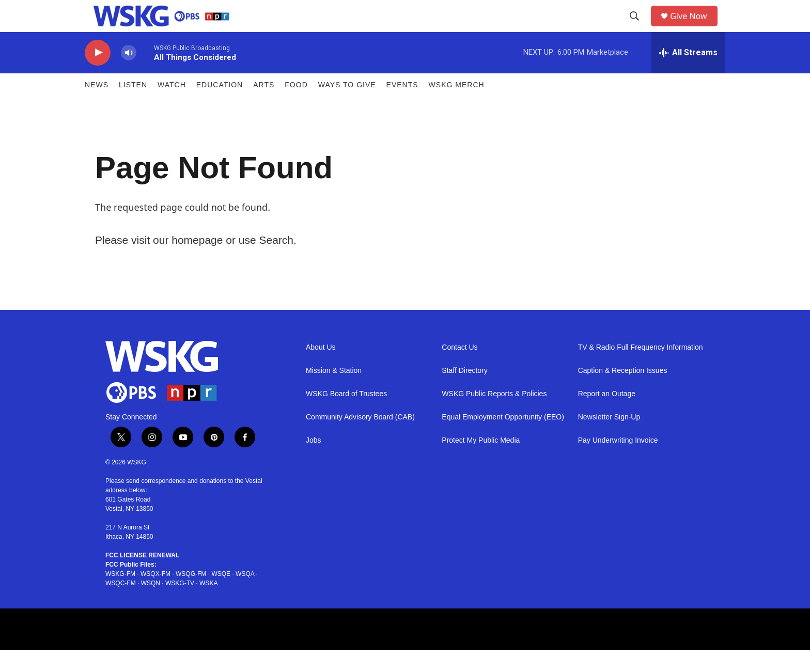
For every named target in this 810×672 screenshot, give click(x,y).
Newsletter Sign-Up (609, 439)
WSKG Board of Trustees (346, 416)
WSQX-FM (155, 596)
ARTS (264, 107)
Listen (133, 107)
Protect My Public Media (481, 463)
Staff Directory (464, 393)
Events (402, 107)
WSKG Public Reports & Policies (494, 416)
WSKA (208, 605)
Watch (172, 107)
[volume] (129, 75)
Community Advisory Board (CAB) (360, 439)
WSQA (245, 596)
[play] (98, 75)
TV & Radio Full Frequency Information (641, 370)
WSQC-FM (121, 605)
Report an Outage (607, 416)
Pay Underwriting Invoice (618, 463)
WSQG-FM (191, 596)
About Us (321, 370)
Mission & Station (334, 393)
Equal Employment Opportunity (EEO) (503, 439)
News (97, 107)
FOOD (296, 107)
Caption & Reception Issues (623, 393)
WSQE (221, 596)
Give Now (694, 27)
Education (220, 107)
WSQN (151, 605)
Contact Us (459, 370)
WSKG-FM (120, 596)
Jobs (314, 463)
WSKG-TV (180, 605)
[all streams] (688, 75)
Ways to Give (347, 107)
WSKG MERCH (457, 107)
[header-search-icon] (638, 27)
